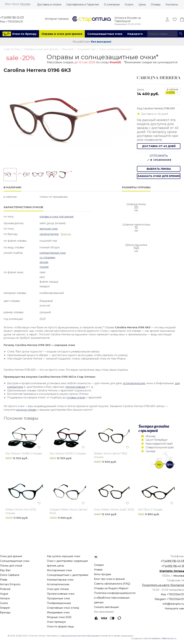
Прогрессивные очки (61, 594)
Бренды (5, 612)
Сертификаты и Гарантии (83, 5)
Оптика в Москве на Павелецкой (128, 19)
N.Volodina (155, 638)
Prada (4, 580)
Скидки (99, 565)
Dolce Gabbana (10, 575)
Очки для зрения (11, 556)
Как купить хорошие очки (64, 556)
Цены (142, 5)
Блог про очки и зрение (109, 579)
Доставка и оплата (49, 5)
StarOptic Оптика (172, 571)
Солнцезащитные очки (105, 34)
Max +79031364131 (12, 22)
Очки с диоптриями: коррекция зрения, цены (67, 563)
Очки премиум (56, 622)
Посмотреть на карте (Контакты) (163, 585)
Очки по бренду (24, 34)
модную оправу (27, 410)
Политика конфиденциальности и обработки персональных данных (115, 598)
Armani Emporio (10, 584)
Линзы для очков (11, 566)
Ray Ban (5, 570)
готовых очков (76, 397)
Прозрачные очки (58, 598)
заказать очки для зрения (159, 176)
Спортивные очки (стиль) (63, 608)
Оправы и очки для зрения (62, 34)
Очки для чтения (58, 589)
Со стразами (47, 257)
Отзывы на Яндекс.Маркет (111, 588)
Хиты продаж (103, 574)
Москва (25, 4)
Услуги (129, 5)
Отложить (159, 156)
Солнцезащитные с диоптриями (68, 575)
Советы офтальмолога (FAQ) (112, 584)
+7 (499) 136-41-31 (173, 566)
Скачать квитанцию (106, 607)
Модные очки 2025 (59, 617)
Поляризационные (59, 603)
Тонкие (44, 267)
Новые (98, 570)
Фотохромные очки (59, 570)
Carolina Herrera (49, 234)
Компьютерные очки (53, 253)
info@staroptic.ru (173, 604)
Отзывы (156, 5)
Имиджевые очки (58, 612)
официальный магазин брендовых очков (84, 636)
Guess (4, 603)
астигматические (134, 383)
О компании (112, 5)
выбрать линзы (159, 169)
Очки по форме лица (60, 627)
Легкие (44, 262)
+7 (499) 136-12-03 (12, 17)
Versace (5, 598)
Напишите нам (174, 609)
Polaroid (5, 589)
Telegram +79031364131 (169, 599)
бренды (66, 234)
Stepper (5, 608)
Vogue (4, 594)
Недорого (135, 34)
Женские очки (49, 229)
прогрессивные (75, 387)
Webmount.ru (169, 638)
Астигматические (58, 584)
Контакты (172, 5)
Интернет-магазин (57, 19)
